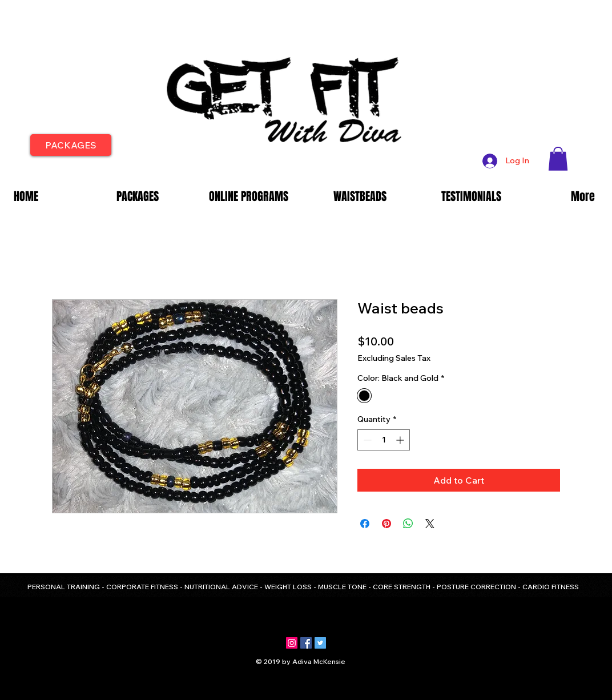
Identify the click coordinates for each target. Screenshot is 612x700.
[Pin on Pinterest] (386, 524)
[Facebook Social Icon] (306, 643)
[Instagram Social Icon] (292, 643)
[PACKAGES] (71, 145)
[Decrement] (366, 440)
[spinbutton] (384, 440)
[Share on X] (430, 524)
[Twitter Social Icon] (320, 643)
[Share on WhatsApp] (408, 524)
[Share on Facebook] (365, 524)
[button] (558, 159)
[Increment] (401, 440)
